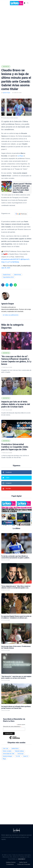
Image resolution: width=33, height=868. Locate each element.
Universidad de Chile (9, 754)
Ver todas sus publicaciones (11, 315)
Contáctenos (10, 864)
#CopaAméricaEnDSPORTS (11, 259)
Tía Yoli (18, 756)
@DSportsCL (25, 259)
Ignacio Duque (7, 93)
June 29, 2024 (6, 268)
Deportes (6, 328)
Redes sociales (7, 751)
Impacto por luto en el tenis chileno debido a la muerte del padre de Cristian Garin (16, 404)
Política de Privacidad (24, 864)
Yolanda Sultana (19, 751)
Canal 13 (26, 756)
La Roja (20, 156)
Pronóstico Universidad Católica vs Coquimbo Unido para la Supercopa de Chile (15, 447)
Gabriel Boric (15, 748)
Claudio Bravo (7, 275)
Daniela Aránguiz (7, 756)
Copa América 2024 (8, 277)
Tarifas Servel (23, 862)
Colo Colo (5, 748)
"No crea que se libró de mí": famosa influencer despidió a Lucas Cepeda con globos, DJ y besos (16, 360)
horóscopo (21, 754)
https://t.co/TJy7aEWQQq (10, 262)
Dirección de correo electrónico (12, 727)
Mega (4, 759)
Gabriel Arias (17, 275)
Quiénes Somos (11, 862)
